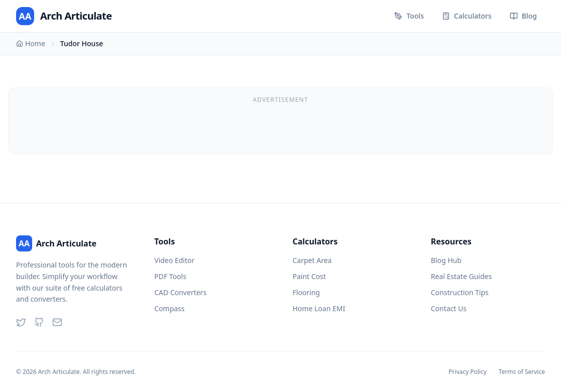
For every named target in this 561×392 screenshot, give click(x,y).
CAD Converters (180, 292)
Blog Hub (446, 260)
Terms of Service (522, 372)
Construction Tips (460, 292)
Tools (409, 16)
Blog (523, 16)
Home (31, 43)
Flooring (306, 292)
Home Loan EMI (319, 308)
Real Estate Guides (461, 276)
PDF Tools (170, 276)
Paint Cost (309, 276)
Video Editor (174, 260)
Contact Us (449, 308)
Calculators (467, 16)
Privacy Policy (468, 372)
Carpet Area (312, 260)
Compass (169, 308)
